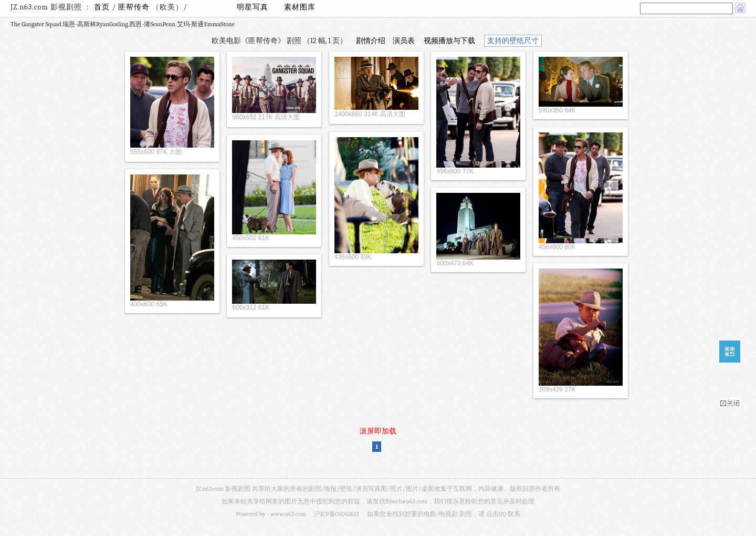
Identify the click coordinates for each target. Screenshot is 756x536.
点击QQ (496, 514)
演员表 (404, 41)
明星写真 (253, 7)
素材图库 (300, 7)
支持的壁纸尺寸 (513, 41)
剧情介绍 (371, 41)
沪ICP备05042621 (337, 514)
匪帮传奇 (135, 7)
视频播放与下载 (449, 41)
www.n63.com (288, 514)
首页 (102, 7)
